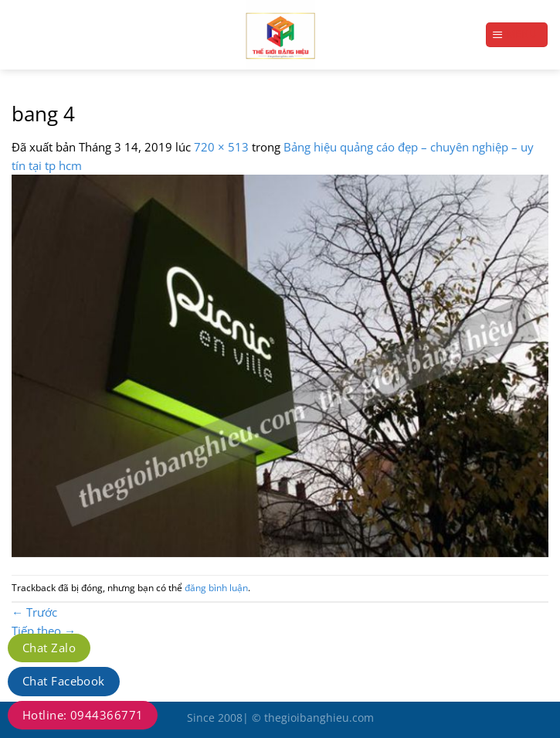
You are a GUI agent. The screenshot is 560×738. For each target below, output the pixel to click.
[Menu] (517, 34)
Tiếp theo (44, 631)
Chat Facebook (64, 681)
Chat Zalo (49, 648)
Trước (34, 612)
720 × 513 (221, 147)
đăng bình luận (216, 588)
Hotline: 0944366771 (83, 715)
